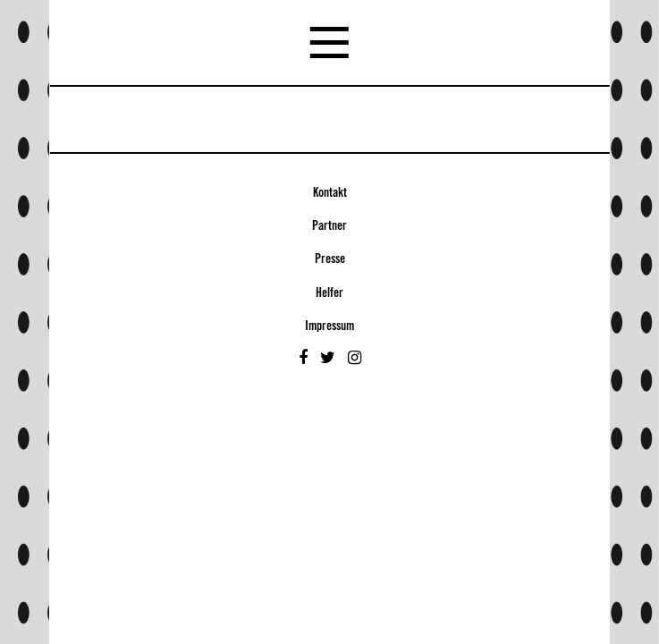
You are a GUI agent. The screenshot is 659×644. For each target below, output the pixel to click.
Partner (329, 226)
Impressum (329, 326)
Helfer (329, 293)
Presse (330, 259)
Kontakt (330, 193)
